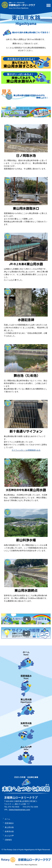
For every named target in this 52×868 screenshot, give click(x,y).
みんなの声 (9, 836)
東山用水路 (9, 827)
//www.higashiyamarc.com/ (19, 810)
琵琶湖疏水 (9, 823)
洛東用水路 (9, 831)
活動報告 (8, 840)
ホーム (7, 819)
